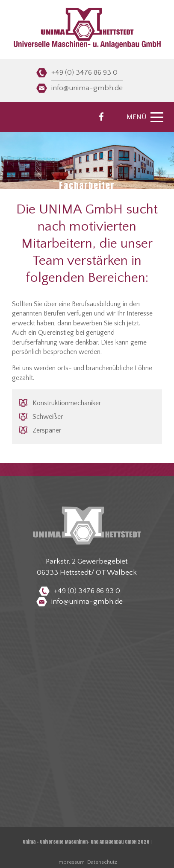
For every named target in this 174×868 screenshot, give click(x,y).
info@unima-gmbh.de (87, 88)
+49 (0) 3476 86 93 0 (84, 73)
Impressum (71, 862)
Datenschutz (102, 862)
